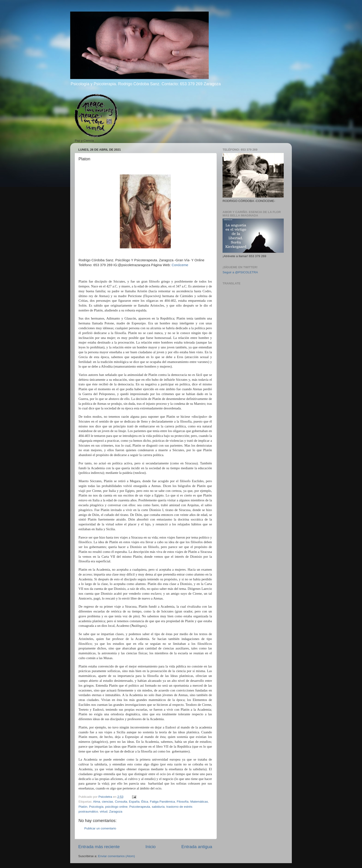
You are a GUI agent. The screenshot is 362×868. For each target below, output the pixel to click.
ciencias (107, 802)
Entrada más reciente (99, 847)
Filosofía (183, 802)
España (134, 802)
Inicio (151, 847)
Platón (83, 807)
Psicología (96, 807)
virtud (104, 812)
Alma (97, 802)
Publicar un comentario (100, 828)
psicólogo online (116, 807)
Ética (145, 802)
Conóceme (180, 265)
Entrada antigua (197, 847)
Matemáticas (199, 802)
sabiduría (158, 807)
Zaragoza (116, 812)
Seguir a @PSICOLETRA (240, 272)
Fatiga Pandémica (162, 802)
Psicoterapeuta (140, 807)
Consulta (121, 802)
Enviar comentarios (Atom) (117, 856)
